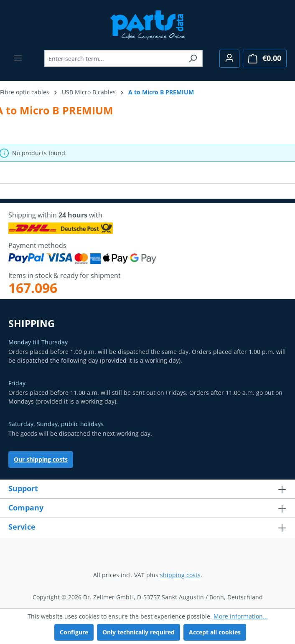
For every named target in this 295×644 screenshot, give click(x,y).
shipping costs (180, 575)
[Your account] (229, 59)
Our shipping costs (41, 459)
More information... (241, 616)
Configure (74, 632)
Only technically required (139, 632)
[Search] (193, 58)
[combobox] (114, 58)
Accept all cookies (215, 632)
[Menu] (18, 58)
